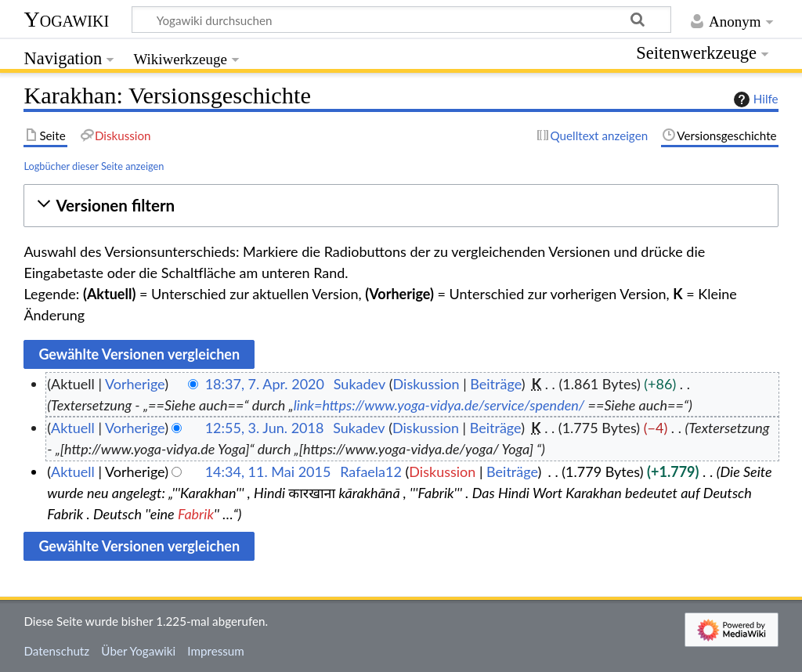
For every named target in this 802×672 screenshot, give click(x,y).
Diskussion (426, 384)
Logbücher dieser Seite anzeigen (94, 166)
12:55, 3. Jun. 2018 (265, 428)
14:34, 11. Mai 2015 (268, 471)
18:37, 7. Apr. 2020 (265, 384)
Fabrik (196, 514)
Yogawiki (66, 19)
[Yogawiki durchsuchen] (401, 20)
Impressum (216, 651)
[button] (401, 206)
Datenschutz (56, 651)
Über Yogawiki (138, 651)
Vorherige (135, 384)
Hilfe (754, 99)
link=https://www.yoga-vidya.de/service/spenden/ (439, 405)
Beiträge (495, 384)
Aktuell (73, 428)
